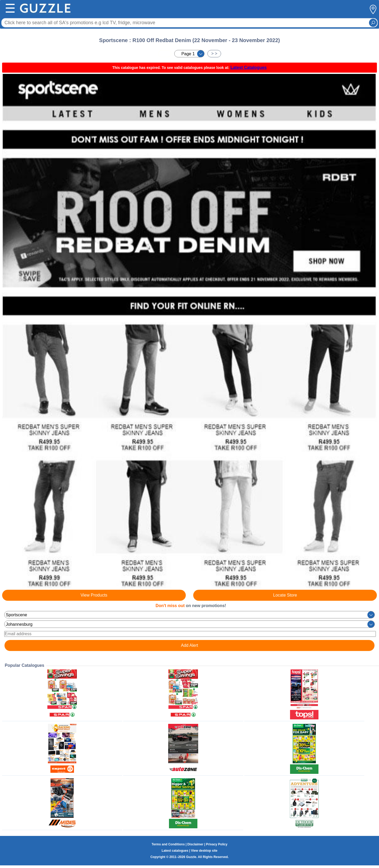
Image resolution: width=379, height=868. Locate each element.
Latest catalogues (175, 851)
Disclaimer (195, 844)
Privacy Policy (217, 844)
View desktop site (204, 851)
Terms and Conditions (168, 844)
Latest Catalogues (248, 67)
